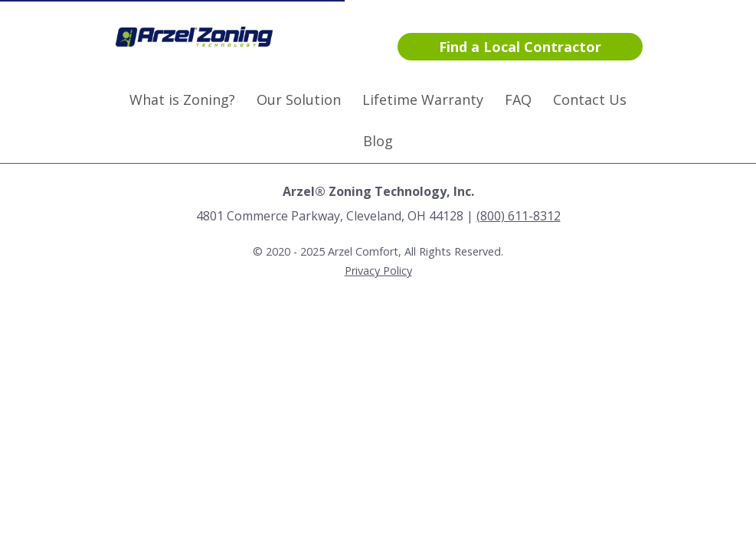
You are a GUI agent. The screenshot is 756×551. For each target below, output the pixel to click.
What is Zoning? (182, 99)
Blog (378, 141)
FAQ (518, 99)
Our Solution (299, 99)
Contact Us (590, 99)
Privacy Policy (378, 271)
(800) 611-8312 (519, 216)
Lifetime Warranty (423, 99)
